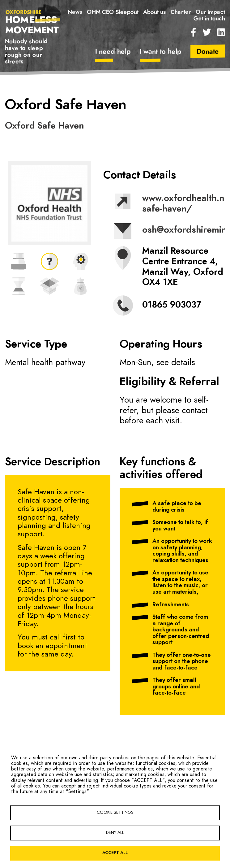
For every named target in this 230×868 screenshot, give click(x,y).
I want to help (160, 51)
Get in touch (209, 19)
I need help (113, 51)
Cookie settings (115, 813)
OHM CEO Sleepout (113, 12)
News (75, 12)
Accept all (115, 853)
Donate (208, 51)
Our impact (210, 12)
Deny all (115, 833)
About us (155, 12)
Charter (181, 12)
